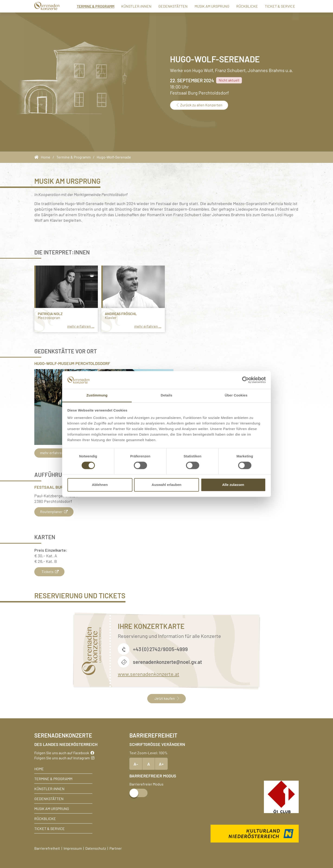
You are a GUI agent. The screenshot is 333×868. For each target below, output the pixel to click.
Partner (116, 848)
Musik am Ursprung (206, 6)
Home (39, 769)
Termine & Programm (90, 6)
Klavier (111, 317)
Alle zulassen (233, 485)
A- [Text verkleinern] (136, 764)
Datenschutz (96, 848)
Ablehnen (100, 485)
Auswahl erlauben (166, 485)
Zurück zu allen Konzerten (199, 105)
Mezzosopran (49, 317)
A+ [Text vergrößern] (161, 764)
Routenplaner (54, 511)
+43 (138, 649)
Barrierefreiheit (47, 848)
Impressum (73, 848)
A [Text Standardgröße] (149, 764)
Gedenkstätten (167, 6)
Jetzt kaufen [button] (166, 698)
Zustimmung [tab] (97, 395)
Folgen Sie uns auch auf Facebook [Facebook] (64, 753)
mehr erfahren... (56, 453)
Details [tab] (166, 395)
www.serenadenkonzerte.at (149, 674)
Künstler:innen (130, 6)
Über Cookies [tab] (236, 395)
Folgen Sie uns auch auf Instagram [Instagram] (64, 758)
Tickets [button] (49, 571)
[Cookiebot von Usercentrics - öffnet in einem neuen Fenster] (245, 380)
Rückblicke (241, 6)
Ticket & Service (274, 6)
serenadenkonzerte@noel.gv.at (167, 662)
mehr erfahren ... (81, 326)
